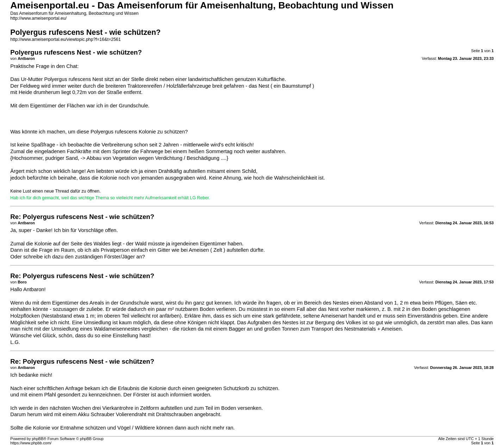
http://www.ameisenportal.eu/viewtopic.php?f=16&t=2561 (66, 39)
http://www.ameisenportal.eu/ (38, 18)
